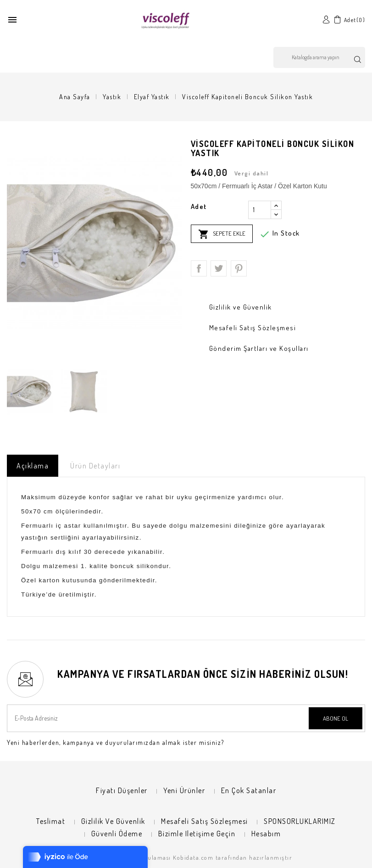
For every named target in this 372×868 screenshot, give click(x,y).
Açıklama (33, 466)
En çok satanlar (249, 790)
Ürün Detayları (95, 466)
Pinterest (239, 268)
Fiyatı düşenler (122, 790)
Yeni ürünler (184, 790)
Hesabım (266, 834)
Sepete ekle (222, 234)
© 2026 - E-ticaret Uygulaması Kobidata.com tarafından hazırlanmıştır (186, 857)
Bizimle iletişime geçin (197, 834)
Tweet (219, 268)
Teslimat (51, 821)
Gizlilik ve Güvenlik (113, 821)
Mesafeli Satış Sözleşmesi (205, 821)
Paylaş (199, 268)
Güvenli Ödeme (117, 834)
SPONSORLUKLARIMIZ (300, 821)
